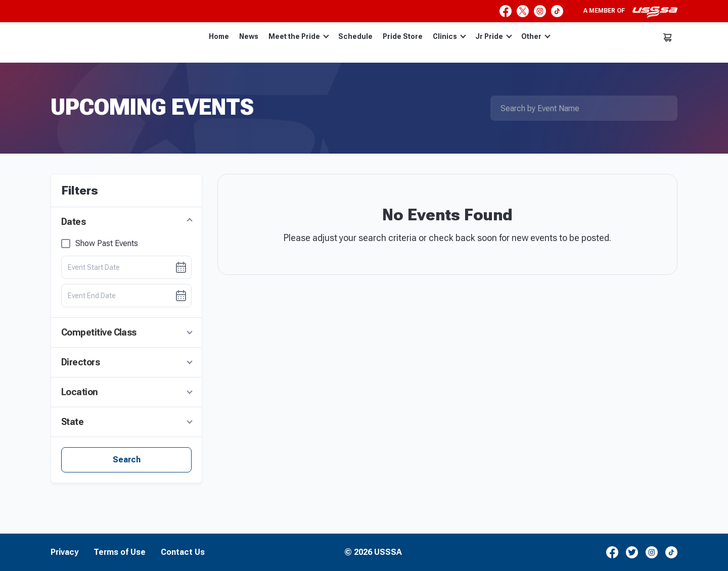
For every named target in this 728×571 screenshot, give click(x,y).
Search (127, 460)
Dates (73, 222)
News (249, 36)
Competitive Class (99, 332)
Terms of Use (120, 552)
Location (80, 392)
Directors (80, 362)
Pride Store (403, 36)
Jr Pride (494, 36)
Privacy (64, 552)
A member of (630, 12)
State (72, 422)
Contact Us (183, 552)
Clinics (449, 36)
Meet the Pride (299, 36)
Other (536, 36)
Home (219, 36)
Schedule (355, 36)
